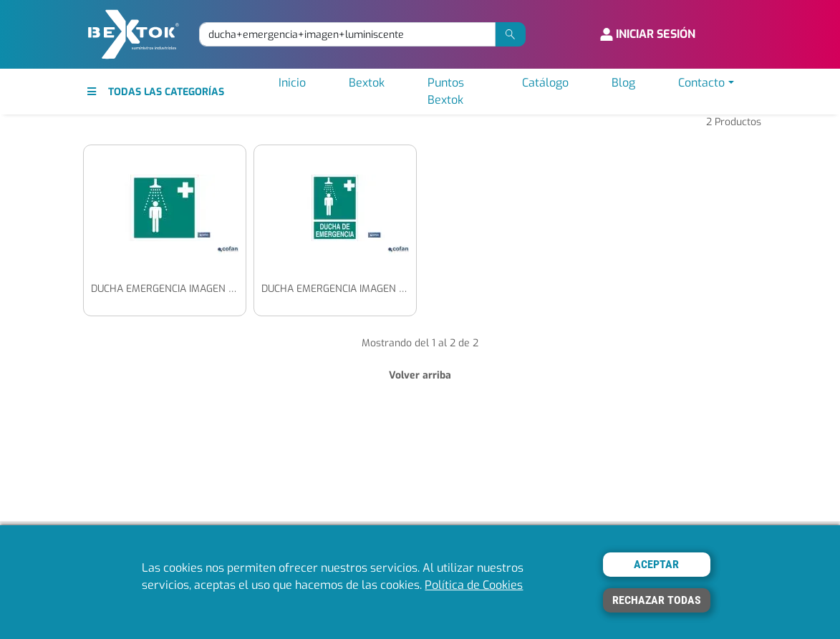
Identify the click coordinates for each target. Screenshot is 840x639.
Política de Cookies (474, 585)
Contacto (701, 83)
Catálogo (545, 83)
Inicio (292, 83)
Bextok (367, 83)
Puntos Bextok (446, 91)
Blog (623, 83)
